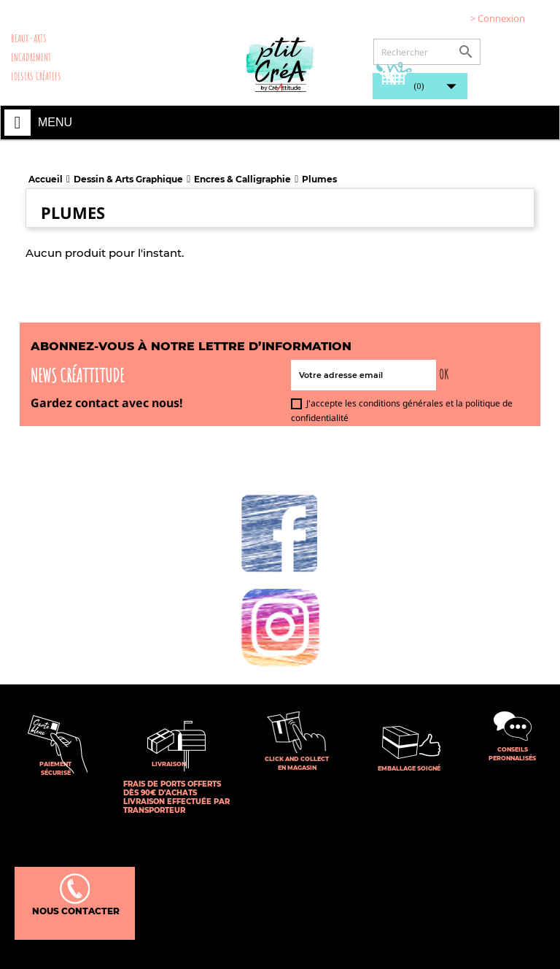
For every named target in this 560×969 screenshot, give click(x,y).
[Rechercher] (427, 52)
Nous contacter (75, 895)
